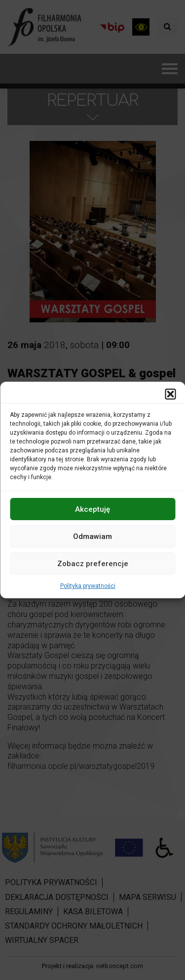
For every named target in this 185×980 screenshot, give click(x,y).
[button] (170, 394)
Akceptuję (92, 509)
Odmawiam (92, 536)
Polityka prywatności (88, 586)
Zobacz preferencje (93, 563)
